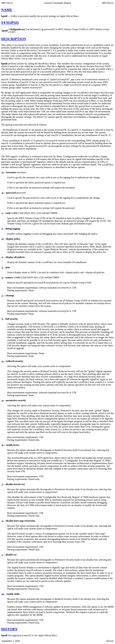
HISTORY (9, 629)
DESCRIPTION (14, 39)
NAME (7, 10)
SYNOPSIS (10, 22)
